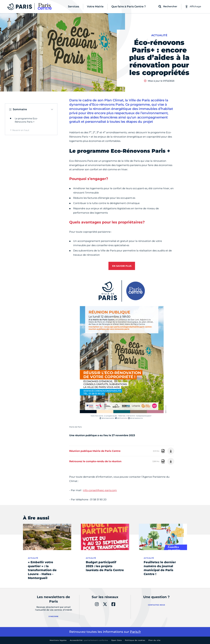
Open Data (116, 640)
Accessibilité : (89, 640)
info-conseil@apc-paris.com (100, 490)
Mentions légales (58, 640)
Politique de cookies (135, 640)
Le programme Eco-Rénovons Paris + (26, 120)
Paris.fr (135, 632)
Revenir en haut (21, 130)
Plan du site (154, 640)
